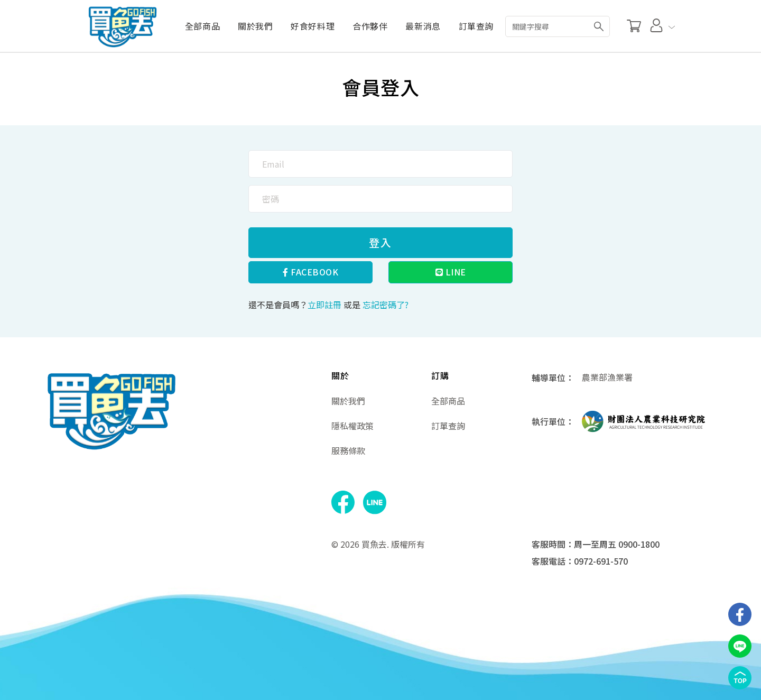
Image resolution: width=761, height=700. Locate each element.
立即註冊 (324, 305)
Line (451, 272)
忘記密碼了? (386, 305)
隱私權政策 (352, 426)
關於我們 (255, 26)
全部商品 (202, 26)
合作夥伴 (370, 26)
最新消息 (423, 26)
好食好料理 (313, 26)
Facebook (310, 272)
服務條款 (348, 450)
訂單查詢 (476, 26)
